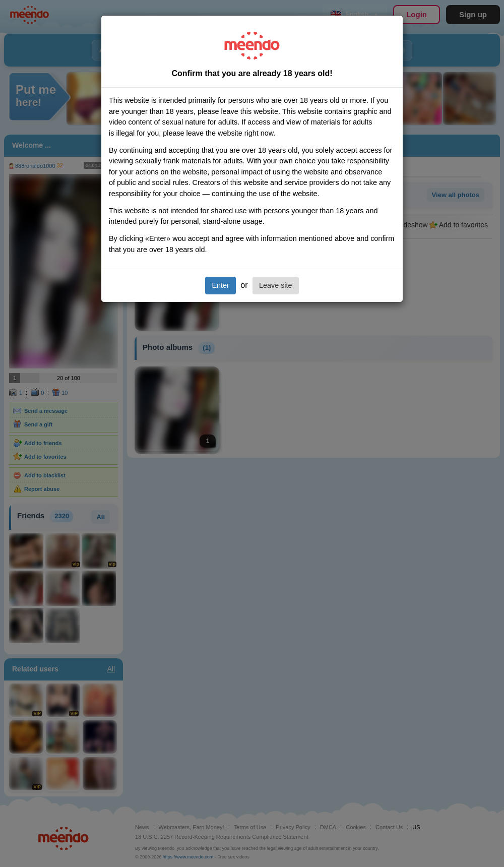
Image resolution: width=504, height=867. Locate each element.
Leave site (276, 285)
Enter (220, 285)
